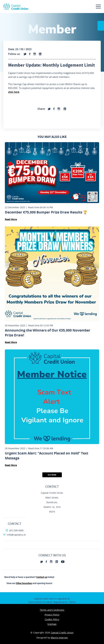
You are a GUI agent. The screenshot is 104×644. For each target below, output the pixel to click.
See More (52, 475)
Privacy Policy (52, 615)
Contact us (42, 577)
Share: (41, 109)
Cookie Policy (52, 619)
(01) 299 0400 (15, 530)
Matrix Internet (59, 638)
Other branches (24, 583)
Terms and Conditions (52, 610)
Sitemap (52, 624)
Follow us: (14, 54)
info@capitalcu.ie (15, 535)
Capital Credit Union (62, 633)
